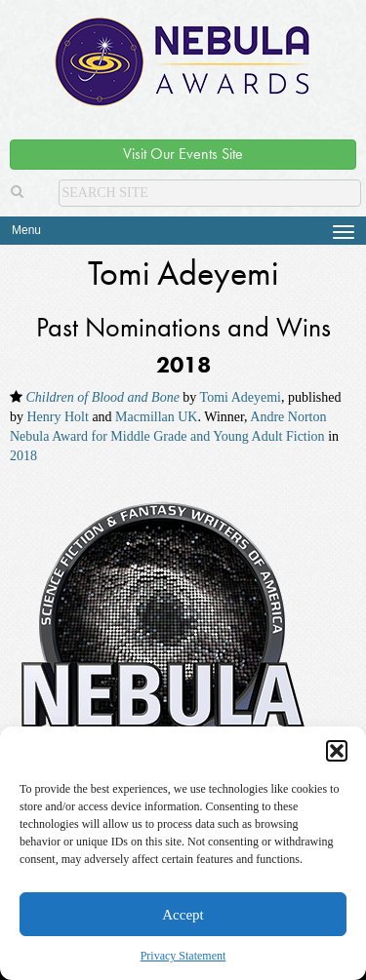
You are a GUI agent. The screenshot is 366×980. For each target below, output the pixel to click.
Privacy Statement (183, 956)
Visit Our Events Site (183, 154)
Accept (183, 915)
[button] (337, 751)
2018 (23, 456)
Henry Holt (58, 417)
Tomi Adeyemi (241, 397)
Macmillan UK (156, 417)
